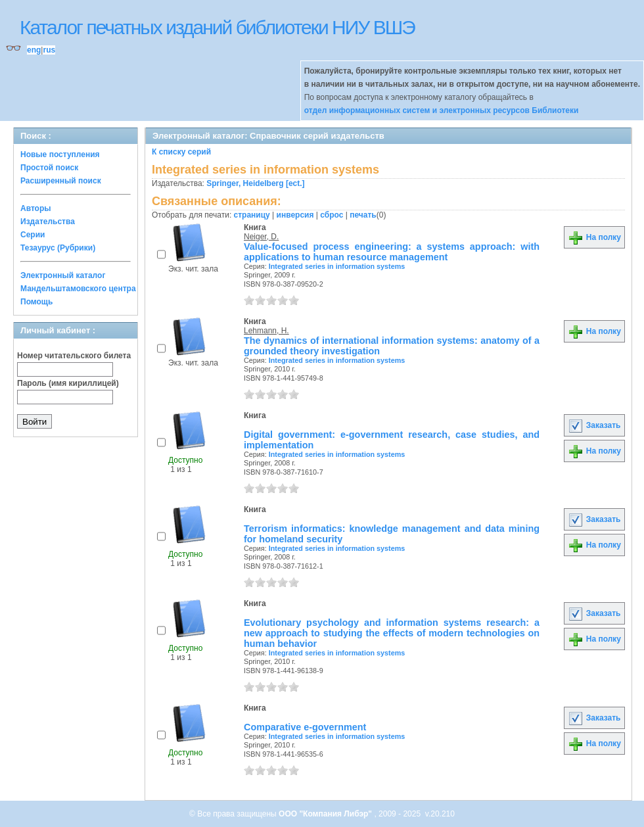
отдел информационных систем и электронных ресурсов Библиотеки (442, 110)
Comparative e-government (305, 727)
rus (49, 50)
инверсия (295, 215)
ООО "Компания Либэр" (326, 814)
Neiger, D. (261, 237)
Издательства (48, 222)
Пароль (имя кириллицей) (68, 383)
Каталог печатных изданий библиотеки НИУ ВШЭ (217, 27)
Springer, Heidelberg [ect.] (255, 183)
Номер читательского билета (74, 356)
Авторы (36, 208)
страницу (252, 215)
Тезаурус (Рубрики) (58, 248)
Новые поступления (60, 154)
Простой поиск (49, 168)
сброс (332, 215)
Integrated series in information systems (337, 266)
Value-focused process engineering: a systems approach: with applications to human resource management (392, 252)
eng (34, 50)
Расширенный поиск (61, 181)
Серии (33, 235)
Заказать (594, 425)
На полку (594, 237)
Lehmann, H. (266, 331)
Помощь (36, 302)
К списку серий (181, 152)
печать (363, 215)
